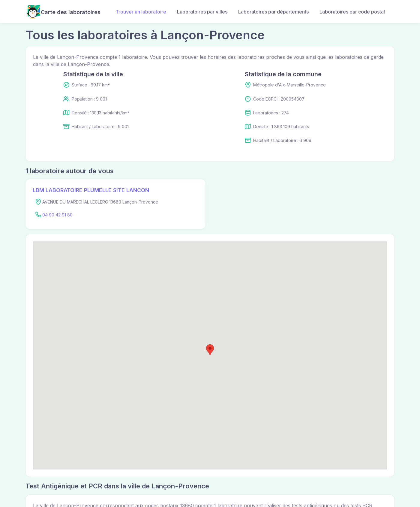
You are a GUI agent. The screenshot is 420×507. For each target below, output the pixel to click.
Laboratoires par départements (273, 12)
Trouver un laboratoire (141, 12)
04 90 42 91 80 (57, 215)
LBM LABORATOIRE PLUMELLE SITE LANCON (91, 190)
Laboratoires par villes (202, 12)
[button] (210, 350)
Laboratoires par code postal (352, 12)
